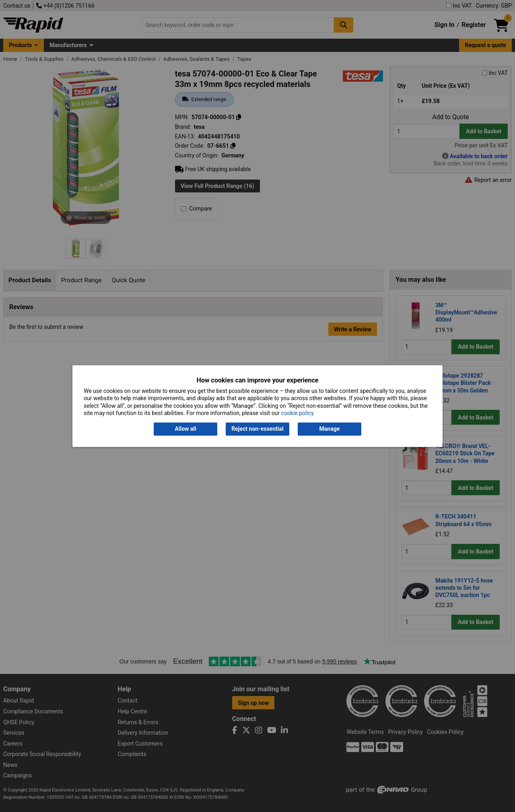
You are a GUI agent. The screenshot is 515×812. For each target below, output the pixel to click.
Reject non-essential (257, 429)
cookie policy (298, 413)
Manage (330, 429)
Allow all (185, 429)
